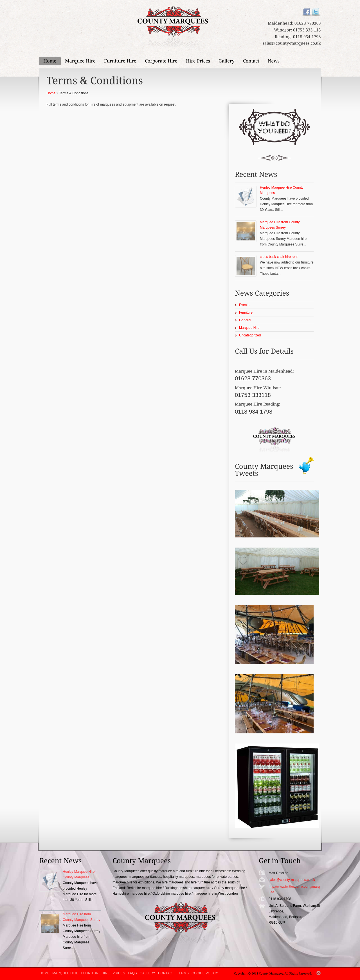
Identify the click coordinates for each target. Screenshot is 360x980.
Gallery (148, 973)
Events (244, 305)
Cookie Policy (205, 973)
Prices (119, 973)
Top (319, 973)
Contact (166, 973)
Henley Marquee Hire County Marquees (282, 190)
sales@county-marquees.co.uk (292, 880)
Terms (183, 973)
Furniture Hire (95, 973)
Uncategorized (250, 335)
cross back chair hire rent (279, 257)
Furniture (246, 312)
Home (51, 93)
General (245, 320)
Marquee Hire (249, 328)
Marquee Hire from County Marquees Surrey (280, 225)
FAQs (132, 973)
